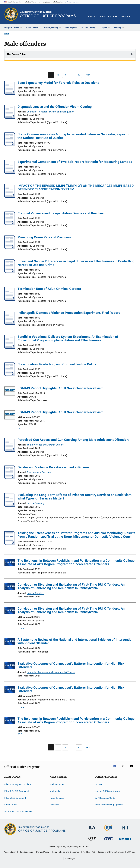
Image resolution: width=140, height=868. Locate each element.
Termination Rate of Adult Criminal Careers (49, 289)
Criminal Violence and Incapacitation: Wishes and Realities (61, 213)
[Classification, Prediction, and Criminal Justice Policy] (10, 375)
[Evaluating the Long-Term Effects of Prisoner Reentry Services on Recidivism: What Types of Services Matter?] (10, 506)
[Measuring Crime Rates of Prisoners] (10, 248)
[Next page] (89, 75)
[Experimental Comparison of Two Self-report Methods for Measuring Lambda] (10, 173)
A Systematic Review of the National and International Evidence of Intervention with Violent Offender (75, 641)
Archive (98, 784)
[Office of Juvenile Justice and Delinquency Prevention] (92, 841)
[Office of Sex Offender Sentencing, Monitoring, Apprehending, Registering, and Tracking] (125, 840)
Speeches (54, 805)
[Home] (48, 14)
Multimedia (55, 791)
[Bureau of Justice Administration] (92, 830)
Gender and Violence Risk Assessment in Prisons (53, 467)
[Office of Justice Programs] (11, 14)
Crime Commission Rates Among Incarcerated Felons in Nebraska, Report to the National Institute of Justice (74, 136)
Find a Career (11, 805)
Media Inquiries (57, 784)
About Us (92, 16)
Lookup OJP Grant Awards (108, 791)
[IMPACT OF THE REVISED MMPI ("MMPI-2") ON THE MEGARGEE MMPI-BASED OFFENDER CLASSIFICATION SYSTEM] (10, 197)
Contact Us (104, 16)
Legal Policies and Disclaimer (66, 852)
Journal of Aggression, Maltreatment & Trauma (51, 672)
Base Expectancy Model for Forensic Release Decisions (58, 83)
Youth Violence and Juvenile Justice (45, 445)
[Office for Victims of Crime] (109, 841)
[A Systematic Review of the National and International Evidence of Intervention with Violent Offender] (10, 642)
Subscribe (126, 16)
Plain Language (26, 852)
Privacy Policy (43, 852)
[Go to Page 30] (79, 75)
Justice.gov (70, 859)
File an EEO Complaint (15, 798)
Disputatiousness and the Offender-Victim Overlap (55, 107)
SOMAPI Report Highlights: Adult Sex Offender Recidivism (60, 388)
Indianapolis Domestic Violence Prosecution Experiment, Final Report (69, 313)
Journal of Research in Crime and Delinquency (50, 112)
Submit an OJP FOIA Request (18, 811)
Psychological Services (39, 472)
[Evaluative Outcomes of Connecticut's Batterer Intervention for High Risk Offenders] (10, 666)
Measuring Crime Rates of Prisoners (44, 237)
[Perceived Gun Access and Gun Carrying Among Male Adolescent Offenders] (10, 451)
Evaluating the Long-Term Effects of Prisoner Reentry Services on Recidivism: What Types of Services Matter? (75, 497)
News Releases (57, 798)
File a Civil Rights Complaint (18, 784)
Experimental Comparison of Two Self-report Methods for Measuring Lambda (75, 162)
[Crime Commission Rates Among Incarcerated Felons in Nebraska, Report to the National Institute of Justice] (10, 145)
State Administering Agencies (109, 805)
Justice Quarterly (36, 503)
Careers (115, 16)
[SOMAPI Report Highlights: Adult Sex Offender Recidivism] (10, 391)
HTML (21, 628)
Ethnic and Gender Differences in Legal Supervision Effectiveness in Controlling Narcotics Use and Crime (76, 263)
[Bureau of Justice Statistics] (109, 832)
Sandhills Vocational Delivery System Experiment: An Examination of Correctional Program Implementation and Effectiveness (68, 339)
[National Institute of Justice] (125, 830)
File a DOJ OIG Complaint (17, 791)
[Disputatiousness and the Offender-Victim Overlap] (10, 118)
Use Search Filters (17, 54)
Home (7, 33)
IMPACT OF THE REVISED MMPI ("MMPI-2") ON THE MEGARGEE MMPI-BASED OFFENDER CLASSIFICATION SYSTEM (76, 188)
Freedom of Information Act (111, 852)
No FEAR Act (89, 852)
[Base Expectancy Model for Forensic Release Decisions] (10, 94)
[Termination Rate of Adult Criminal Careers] (10, 300)
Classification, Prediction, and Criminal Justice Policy (57, 364)
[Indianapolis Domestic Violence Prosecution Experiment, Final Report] (10, 324)
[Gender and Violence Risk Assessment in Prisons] (10, 478)
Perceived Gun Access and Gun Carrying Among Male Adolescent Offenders (73, 440)
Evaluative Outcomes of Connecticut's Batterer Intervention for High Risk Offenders (71, 665)
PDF (20, 428)
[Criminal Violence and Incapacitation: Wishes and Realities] (10, 224)
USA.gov (131, 852)
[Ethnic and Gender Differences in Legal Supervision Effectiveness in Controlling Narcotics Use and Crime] (10, 272)
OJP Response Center (105, 798)
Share (136, 18)
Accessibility (10, 852)
